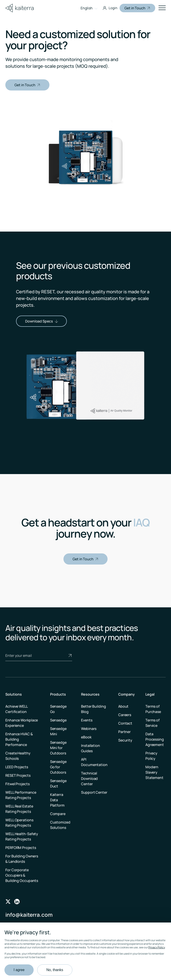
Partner (124, 732)
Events (87, 720)
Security (125, 740)
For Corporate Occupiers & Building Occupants (22, 875)
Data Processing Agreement (155, 739)
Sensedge (58, 720)
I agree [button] (19, 970)
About (123, 706)
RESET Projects (18, 775)
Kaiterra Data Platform (57, 800)
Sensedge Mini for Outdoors (58, 748)
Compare (58, 814)
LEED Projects (17, 767)
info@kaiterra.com (29, 915)
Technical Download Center (89, 779)
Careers (125, 715)
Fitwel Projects (17, 784)
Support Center (94, 792)
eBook (86, 737)
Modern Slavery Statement (154, 772)
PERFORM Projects (21, 848)
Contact (125, 723)
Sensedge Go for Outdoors (58, 767)
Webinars (89, 729)
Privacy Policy (157, 947)
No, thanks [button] (55, 970)
